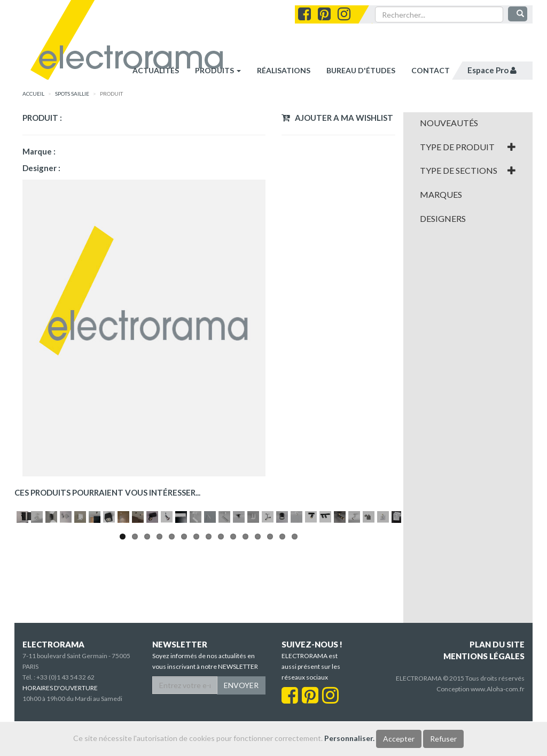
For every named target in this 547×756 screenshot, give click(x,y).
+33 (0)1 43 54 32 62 (65, 712)
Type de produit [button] (468, 147)
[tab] (468, 123)
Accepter (399, 739)
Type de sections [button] (468, 171)
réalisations (284, 70)
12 (258, 637)
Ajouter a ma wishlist (337, 118)
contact (431, 70)
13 (270, 637)
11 (245, 637)
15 (295, 637)
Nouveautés (449, 123)
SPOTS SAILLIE (72, 94)
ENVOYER (241, 720)
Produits (218, 70)
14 (282, 637)
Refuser (443, 739)
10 (233, 637)
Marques (441, 195)
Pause (27, 615)
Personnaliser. (349, 738)
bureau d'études (361, 70)
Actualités (156, 70)
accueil (33, 94)
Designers (443, 219)
